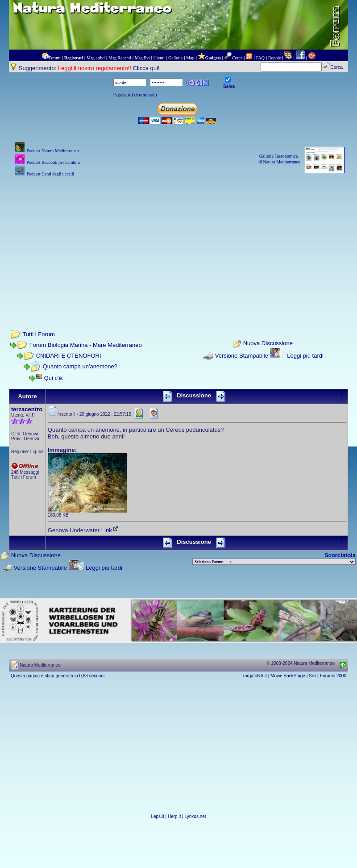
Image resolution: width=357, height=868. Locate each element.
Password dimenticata (135, 95)
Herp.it (174, 816)
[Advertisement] (178, 241)
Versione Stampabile (242, 356)
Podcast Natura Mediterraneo (52, 151)
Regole (274, 58)
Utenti (159, 58)
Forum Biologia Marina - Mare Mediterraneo (86, 345)
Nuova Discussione (268, 344)
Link (110, 530)
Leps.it (157, 816)
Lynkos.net (195, 816)
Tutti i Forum (38, 334)
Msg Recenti (120, 58)
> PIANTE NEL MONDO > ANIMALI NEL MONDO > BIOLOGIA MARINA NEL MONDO (274, 562)
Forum (55, 58)
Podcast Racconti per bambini (53, 162)
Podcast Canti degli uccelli (50, 174)
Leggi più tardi (305, 356)
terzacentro (27, 409)
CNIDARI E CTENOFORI (69, 356)
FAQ (260, 58)
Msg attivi (96, 58)
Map (190, 58)
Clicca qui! (146, 68)
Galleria (175, 58)
